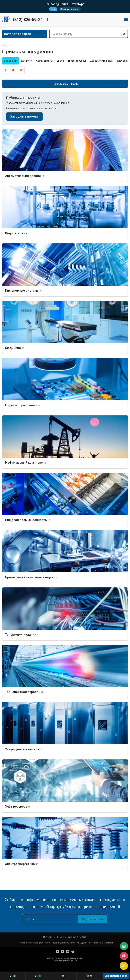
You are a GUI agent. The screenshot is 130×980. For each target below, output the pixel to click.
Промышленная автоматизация (29, 577)
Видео (60, 61)
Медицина (13, 348)
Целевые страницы (102, 61)
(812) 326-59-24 (28, 20)
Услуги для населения (22, 749)
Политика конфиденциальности (34, 943)
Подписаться (92, 919)
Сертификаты (44, 61)
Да (53, 9)
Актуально (6, 70)
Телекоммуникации (20, 635)
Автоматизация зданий (23, 176)
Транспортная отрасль (23, 692)
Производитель (65, 84)
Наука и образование (21, 405)
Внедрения (11, 61)
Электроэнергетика (20, 864)
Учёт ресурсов (16, 807)
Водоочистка (15, 233)
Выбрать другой (70, 9)
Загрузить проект (24, 117)
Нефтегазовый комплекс (24, 463)
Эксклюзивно (13, 70)
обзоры (51, 906)
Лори (74, 961)
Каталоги (27, 61)
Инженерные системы (22, 291)
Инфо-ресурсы (77, 61)
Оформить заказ (116, 976)
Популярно (21, 70)
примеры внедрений (101, 906)
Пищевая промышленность (26, 520)
